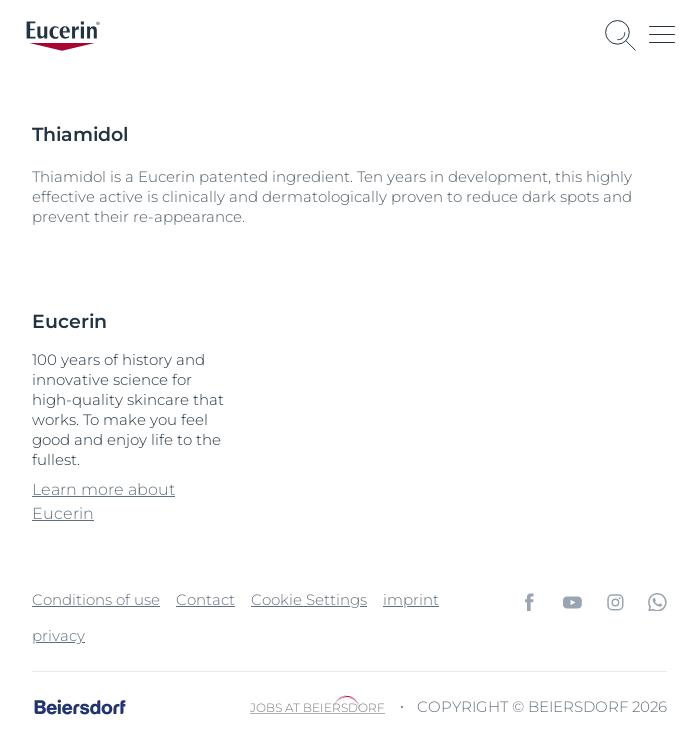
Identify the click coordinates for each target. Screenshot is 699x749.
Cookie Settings (309, 599)
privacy (58, 635)
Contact (205, 599)
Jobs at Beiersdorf (317, 707)
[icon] (529, 602)
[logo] (63, 36)
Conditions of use (96, 599)
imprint (411, 599)
